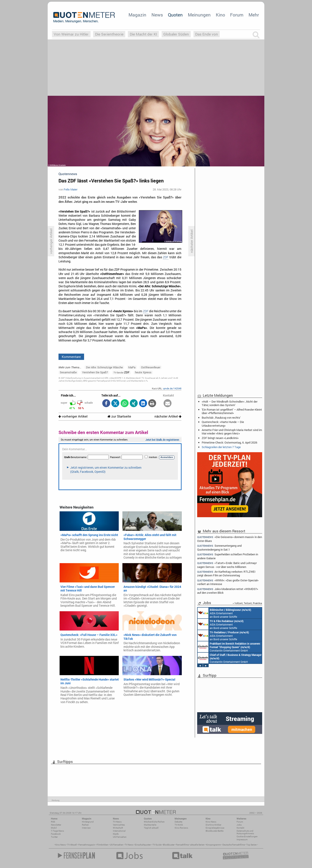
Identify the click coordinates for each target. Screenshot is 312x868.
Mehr (254, 15)
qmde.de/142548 (172, 388)
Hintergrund (88, 822)
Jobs (239, 825)
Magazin (137, 15)
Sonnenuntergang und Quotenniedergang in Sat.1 (219, 547)
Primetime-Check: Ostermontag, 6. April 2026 (229, 442)
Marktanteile (150, 825)
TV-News (117, 822)
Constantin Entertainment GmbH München (229, 647)
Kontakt (240, 828)
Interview (86, 828)
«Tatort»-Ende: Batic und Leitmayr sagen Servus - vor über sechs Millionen (227, 565)
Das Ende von (207, 34)
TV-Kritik (179, 825)
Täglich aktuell (151, 828)
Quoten (175, 15)
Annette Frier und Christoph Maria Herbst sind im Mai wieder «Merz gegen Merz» (232, 432)
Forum (237, 15)
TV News (129, 845)
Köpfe (116, 834)
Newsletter (56, 825)
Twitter (54, 837)
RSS (53, 822)
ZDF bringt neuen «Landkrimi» (220, 438)
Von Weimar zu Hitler (71, 34)
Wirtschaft (118, 828)
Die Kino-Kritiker (213, 825)
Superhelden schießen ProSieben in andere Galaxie (228, 556)
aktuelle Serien (197, 845)
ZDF (166, 257)
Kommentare (71, 357)
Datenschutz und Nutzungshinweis (245, 832)
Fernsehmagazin (87, 845)
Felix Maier (71, 189)
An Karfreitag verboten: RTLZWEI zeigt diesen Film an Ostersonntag (226, 573)
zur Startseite (119, 416)
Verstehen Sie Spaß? (95, 372)
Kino (220, 15)
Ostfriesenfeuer (151, 367)
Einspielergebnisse (215, 828)
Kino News (60, 845)
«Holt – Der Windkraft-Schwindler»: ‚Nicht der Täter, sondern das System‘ (230, 403)
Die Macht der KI (143, 34)
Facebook (56, 834)
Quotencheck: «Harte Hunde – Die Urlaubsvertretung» (223, 424)
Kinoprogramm (214, 845)
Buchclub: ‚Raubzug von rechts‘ (221, 418)
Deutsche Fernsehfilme (234, 845)
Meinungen (199, 15)
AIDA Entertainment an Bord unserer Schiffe (224, 613)
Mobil (54, 828)
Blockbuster (169, 845)
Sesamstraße (68, 372)
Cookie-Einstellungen (247, 836)
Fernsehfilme (182, 845)
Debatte (178, 822)
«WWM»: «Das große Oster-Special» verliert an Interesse (228, 582)
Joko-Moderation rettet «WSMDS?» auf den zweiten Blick (228, 591)
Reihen (85, 825)
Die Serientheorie (109, 34)
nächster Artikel (168, 416)
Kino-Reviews (181, 828)
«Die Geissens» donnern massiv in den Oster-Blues (230, 539)
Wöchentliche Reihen (154, 822)
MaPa (132, 367)
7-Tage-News (57, 831)
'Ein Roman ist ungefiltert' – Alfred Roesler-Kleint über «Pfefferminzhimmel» (232, 411)
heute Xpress (143, 372)
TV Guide (157, 845)
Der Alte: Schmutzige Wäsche (104, 367)
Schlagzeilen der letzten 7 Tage (221, 447)
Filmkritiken (102, 845)
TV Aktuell (72, 845)
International (119, 831)
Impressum (242, 840)
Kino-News (211, 822)
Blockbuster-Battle (214, 831)
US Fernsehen (117, 845)
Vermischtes (119, 825)
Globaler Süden (176, 34)
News (157, 15)
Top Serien (252, 845)
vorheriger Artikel (73, 416)
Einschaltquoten (143, 845)
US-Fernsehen (120, 837)
